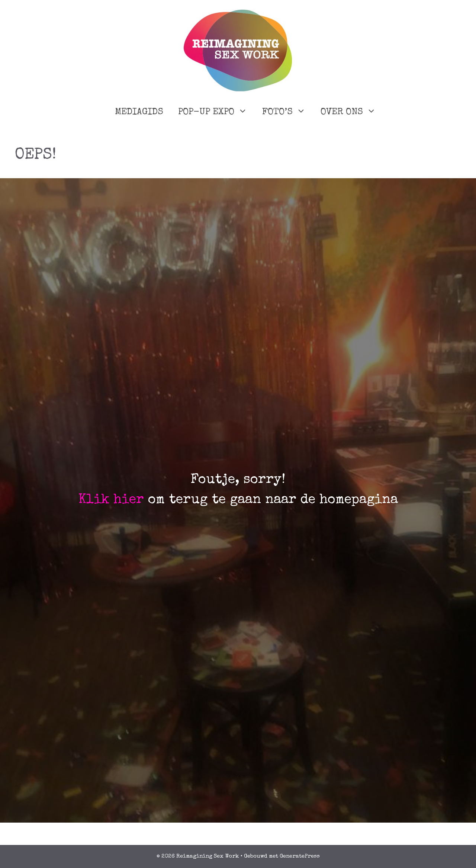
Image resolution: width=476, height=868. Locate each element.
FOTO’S (288, 112)
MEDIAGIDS (139, 112)
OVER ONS (352, 112)
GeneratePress (300, 856)
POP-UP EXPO (216, 112)
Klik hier (111, 500)
